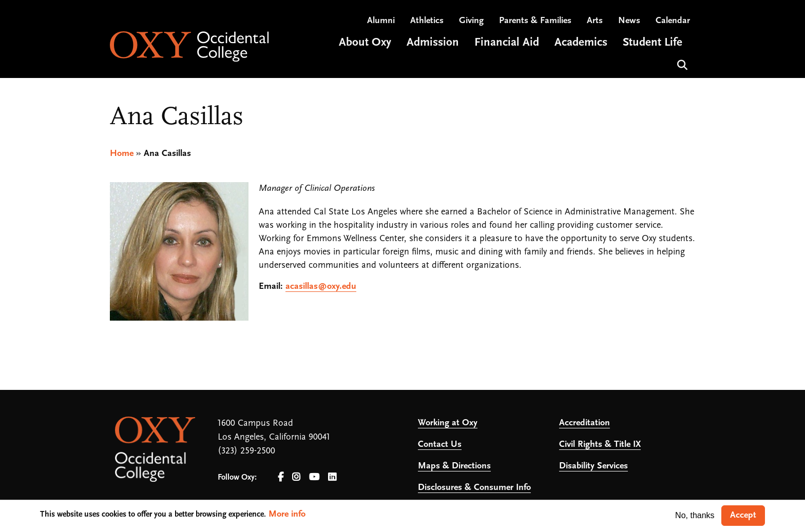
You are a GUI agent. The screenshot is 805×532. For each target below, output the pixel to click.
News (629, 21)
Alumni (381, 21)
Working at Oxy (448, 423)
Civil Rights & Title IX (600, 445)
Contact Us (440, 445)
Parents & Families (535, 21)
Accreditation (584, 423)
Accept (743, 515)
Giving (471, 21)
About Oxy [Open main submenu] (365, 43)
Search (681, 64)
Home (122, 154)
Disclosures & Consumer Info (474, 488)
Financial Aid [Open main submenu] (507, 43)
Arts (595, 21)
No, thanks (695, 515)
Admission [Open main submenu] (433, 43)
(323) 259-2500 (246, 451)
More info (287, 514)
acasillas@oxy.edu (321, 287)
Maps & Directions (454, 466)
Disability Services (593, 466)
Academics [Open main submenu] (581, 43)
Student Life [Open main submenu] (653, 43)
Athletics (427, 21)
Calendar (673, 21)
